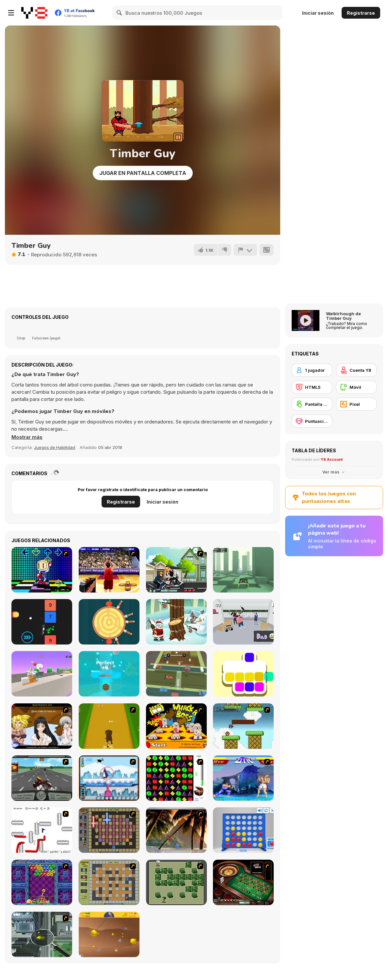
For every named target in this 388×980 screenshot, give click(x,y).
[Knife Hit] (109, 622)
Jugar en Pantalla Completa (143, 173)
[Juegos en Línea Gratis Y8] (34, 13)
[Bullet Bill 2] (243, 726)
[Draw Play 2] (42, 830)
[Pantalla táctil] (312, 404)
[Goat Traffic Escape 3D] (176, 674)
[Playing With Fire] (109, 882)
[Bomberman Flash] (176, 882)
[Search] (120, 13)
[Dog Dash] (109, 726)
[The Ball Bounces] (42, 674)
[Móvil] (356, 387)
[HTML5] (312, 387)
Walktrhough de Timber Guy (343, 316)
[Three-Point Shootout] (109, 570)
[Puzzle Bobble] (42, 882)
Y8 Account (332, 459)
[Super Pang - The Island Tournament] (176, 830)
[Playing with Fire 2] (109, 830)
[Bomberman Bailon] (42, 570)
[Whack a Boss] (176, 726)
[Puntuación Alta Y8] (312, 421)
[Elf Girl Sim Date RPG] (42, 726)
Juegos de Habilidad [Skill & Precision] (55, 447)
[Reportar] (245, 250)
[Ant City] (42, 934)
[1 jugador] (312, 370)
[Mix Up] (243, 674)
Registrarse (361, 13)
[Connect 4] (243, 830)
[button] (27, 437)
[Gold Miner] (109, 934)
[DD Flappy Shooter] (42, 622)
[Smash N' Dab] (243, 622)
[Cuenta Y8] (356, 370)
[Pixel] (356, 404)
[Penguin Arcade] (109, 778)
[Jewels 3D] (176, 778)
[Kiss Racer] (176, 570)
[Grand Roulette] (243, 882)
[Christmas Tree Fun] (176, 622)
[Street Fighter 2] (243, 778)
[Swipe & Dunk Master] (109, 674)
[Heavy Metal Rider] (42, 778)
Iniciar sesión (318, 13)
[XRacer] (243, 570)
